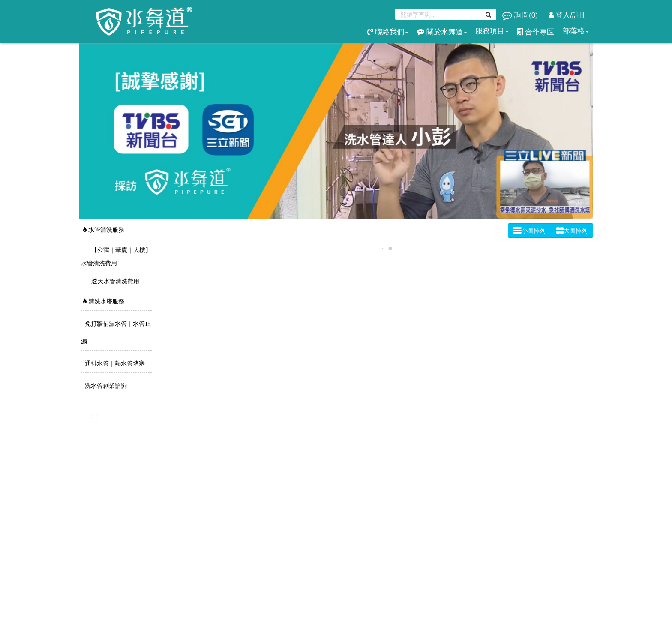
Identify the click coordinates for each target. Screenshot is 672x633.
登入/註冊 (568, 15)
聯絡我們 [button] (388, 32)
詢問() (521, 15)
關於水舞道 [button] (442, 32)
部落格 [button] (576, 31)
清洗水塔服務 (104, 301)
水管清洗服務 (104, 230)
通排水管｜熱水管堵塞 (114, 363)
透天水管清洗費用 (114, 281)
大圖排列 (572, 231)
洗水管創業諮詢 (105, 386)
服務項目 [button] (492, 31)
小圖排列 (529, 231)
